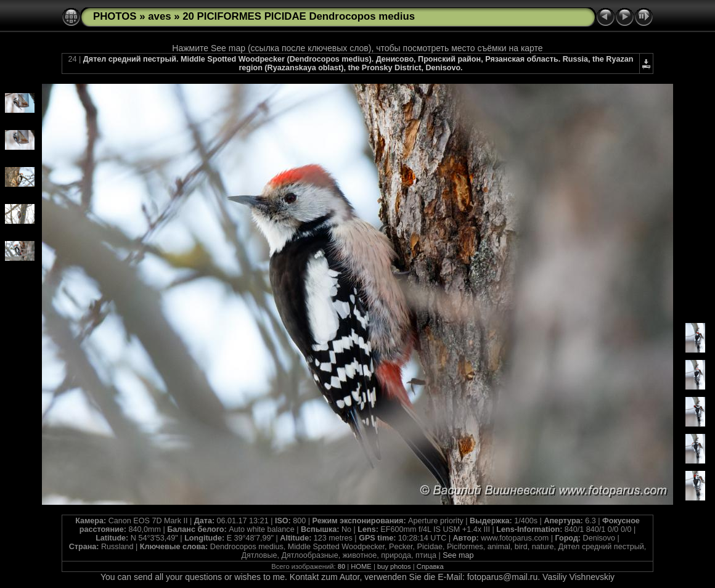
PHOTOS (115, 16)
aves (159, 16)
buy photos (394, 566)
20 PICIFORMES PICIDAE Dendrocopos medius (299, 16)
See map (458, 555)
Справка (430, 566)
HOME (361, 566)
